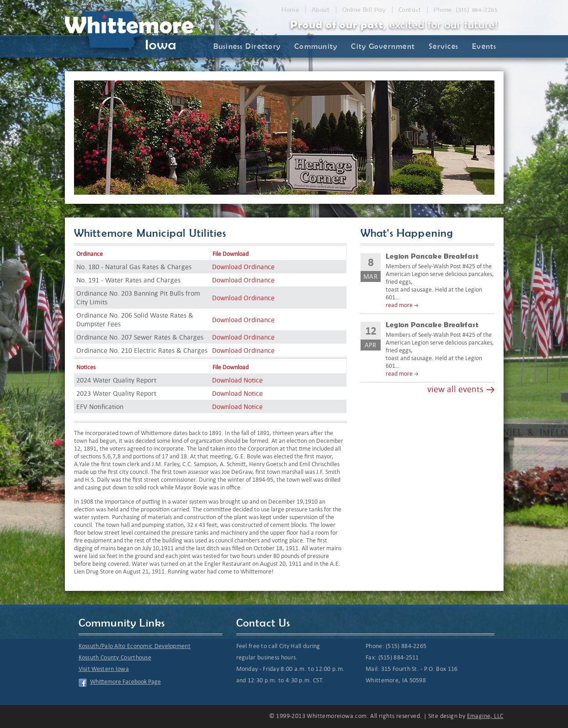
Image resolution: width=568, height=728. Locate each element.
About (321, 10)
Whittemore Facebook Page (125, 682)
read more (399, 305)
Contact (410, 10)
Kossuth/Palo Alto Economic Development (135, 646)
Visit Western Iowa (104, 669)
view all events (455, 389)
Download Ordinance (243, 267)
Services (443, 46)
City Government (383, 46)
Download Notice (237, 380)
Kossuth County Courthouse (115, 657)
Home (290, 10)
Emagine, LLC (485, 716)
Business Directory (247, 46)
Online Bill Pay (364, 10)
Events (484, 46)
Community (316, 46)
